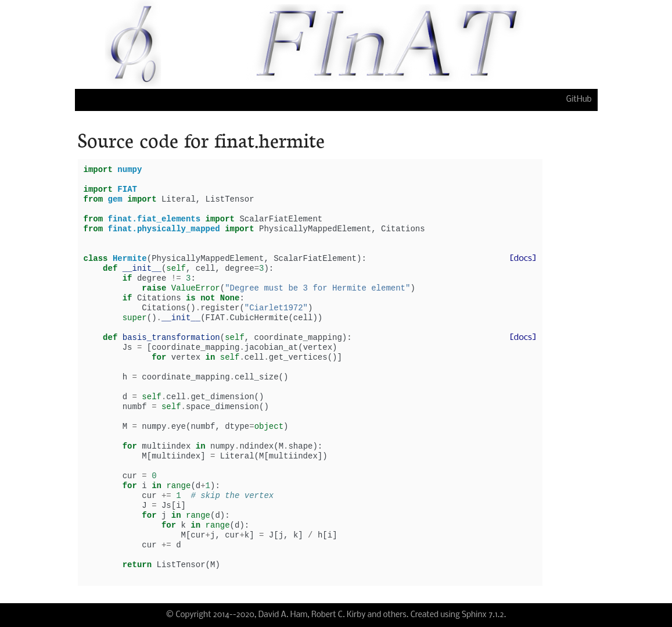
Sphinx (474, 615)
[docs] (523, 259)
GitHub (579, 100)
